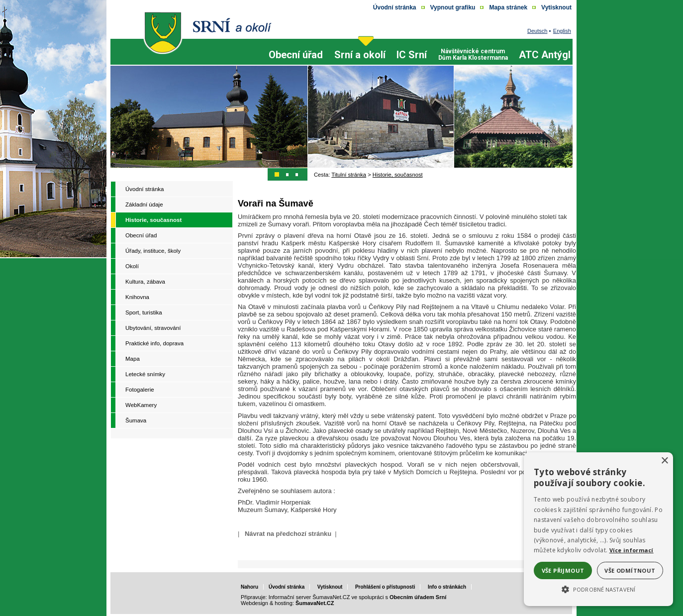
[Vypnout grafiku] (453, 7)
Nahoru (249, 587)
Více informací (632, 550)
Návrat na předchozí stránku (288, 534)
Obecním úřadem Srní (418, 597)
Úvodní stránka (287, 587)
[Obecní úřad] (296, 63)
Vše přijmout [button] (563, 570)
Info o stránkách (447, 587)
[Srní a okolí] (360, 63)
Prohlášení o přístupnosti (385, 587)
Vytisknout (330, 587)
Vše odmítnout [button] (630, 570)
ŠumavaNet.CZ (315, 603)
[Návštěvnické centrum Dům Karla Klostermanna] (473, 51)
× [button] (664, 461)
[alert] (598, 529)
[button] (598, 589)
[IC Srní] (412, 63)
